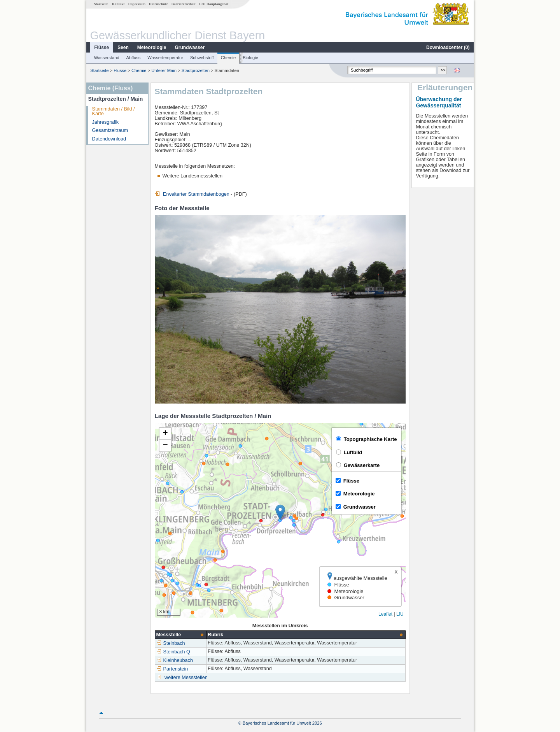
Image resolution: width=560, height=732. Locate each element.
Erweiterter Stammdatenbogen (192, 194)
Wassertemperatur (165, 58)
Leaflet (385, 614)
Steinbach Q (173, 652)
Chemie (228, 58)
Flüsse (101, 47)
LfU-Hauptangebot (214, 4)
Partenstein (172, 669)
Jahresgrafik (106, 122)
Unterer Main (164, 70)
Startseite (101, 4)
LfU (400, 614)
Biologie (250, 58)
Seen (123, 47)
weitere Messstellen (186, 678)
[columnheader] (180, 635)
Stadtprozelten (196, 70)
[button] (280, 512)
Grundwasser (190, 47)
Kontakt (118, 4)
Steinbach (171, 643)
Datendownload (109, 139)
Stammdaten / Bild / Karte (114, 111)
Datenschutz (158, 4)
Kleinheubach (175, 660)
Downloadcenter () (448, 47)
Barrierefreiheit (184, 4)
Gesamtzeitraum (110, 130)
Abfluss (134, 58)
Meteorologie (152, 47)
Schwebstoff (202, 58)
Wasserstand (107, 58)
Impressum (137, 4)
